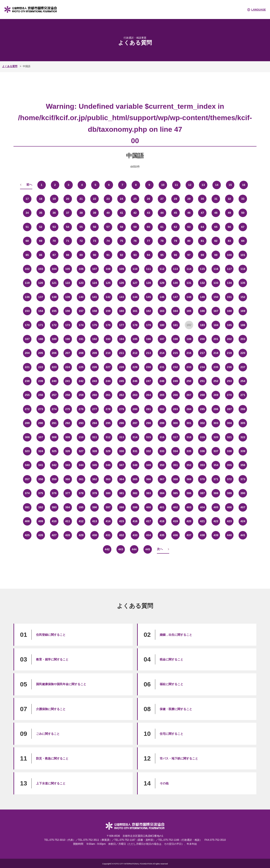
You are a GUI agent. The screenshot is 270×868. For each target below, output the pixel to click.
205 (41, 353)
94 (148, 255)
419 (175, 521)
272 (27, 409)
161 (135, 311)
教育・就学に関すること (52, 659)
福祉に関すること (171, 684)
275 (68, 409)
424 (243, 521)
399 (135, 507)
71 (68, 241)
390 (243, 493)
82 (216, 241)
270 (229, 395)
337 (216, 451)
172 (54, 325)
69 (41, 241)
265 (162, 395)
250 (189, 381)
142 (108, 297)
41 (121, 213)
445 (148, 549)
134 (229, 283)
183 (202, 325)
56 (95, 227)
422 (216, 521)
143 (121, 297)
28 (175, 199)
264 (148, 395)
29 (189, 199)
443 (121, 549)
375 (41, 493)
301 (189, 423)
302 (202, 423)
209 (95, 353)
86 (41, 255)
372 (229, 479)
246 (135, 381)
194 (121, 339)
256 (41, 395)
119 (27, 283)
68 (27, 241)
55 (81, 227)
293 (81, 423)
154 (41, 311)
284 (189, 409)
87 (54, 255)
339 (243, 451)
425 (27, 535)
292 (68, 423)
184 (216, 325)
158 (95, 311)
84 (243, 241)
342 (54, 465)
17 (27, 199)
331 (135, 451)
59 (135, 227)
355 (229, 465)
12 (190, 185)
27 (162, 199)
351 (175, 465)
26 (148, 199)
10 (163, 185)
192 (95, 339)
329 (108, 451)
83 (229, 241)
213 (148, 353)
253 (229, 381)
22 (95, 199)
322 (243, 437)
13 (203, 185)
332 (148, 451)
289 (27, 423)
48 (216, 213)
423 (229, 521)
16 (244, 185)
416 (135, 521)
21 (81, 199)
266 (175, 395)
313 (121, 437)
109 (121, 269)
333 (162, 451)
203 (243, 339)
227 (108, 367)
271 (243, 395)
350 (162, 465)
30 (202, 199)
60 (148, 227)
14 (217, 185)
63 (189, 227)
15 (230, 185)
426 (41, 535)
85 (27, 255)
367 (162, 479)
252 (216, 381)
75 (121, 241)
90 (95, 255)
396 (95, 507)
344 (81, 465)
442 (107, 549)
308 (54, 437)
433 (135, 535)
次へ (160, 549)
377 (68, 493)
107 (95, 269)
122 (68, 283)
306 (27, 437)
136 (27, 297)
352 (189, 465)
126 (121, 283)
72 (81, 241)
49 (229, 213)
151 (229, 297)
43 (148, 213)
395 (81, 507)
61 (162, 227)
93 (135, 255)
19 (54, 199)
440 (229, 535)
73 (95, 241)
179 (148, 325)
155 (54, 311)
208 (81, 353)
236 (229, 367)
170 (27, 325)
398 (121, 507)
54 (68, 227)
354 (216, 465)
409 (41, 521)
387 (202, 493)
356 (243, 465)
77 (148, 241)
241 (68, 381)
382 (135, 493)
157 (81, 311)
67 (243, 227)
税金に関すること (171, 659)
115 (202, 269)
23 (108, 199)
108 (108, 269)
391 (27, 507)
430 (95, 535)
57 (108, 227)
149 (202, 297)
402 (175, 507)
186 (243, 325)
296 (121, 423)
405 (216, 507)
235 (216, 367)
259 (81, 395)
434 (148, 535)
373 (243, 479)
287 (229, 409)
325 (54, 451)
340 (27, 465)
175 (95, 325)
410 (54, 521)
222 (41, 367)
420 (189, 521)
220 (243, 353)
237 (243, 367)
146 (162, 297)
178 (135, 325)
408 (27, 521)
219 (229, 353)
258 (68, 395)
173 (68, 325)
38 (81, 213)
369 (189, 479)
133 (216, 283)
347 (121, 465)
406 (229, 507)
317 (175, 437)
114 (189, 269)
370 (202, 479)
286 (216, 409)
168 (229, 311)
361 (81, 479)
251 (202, 381)
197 (162, 339)
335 (189, 451)
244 (108, 381)
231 (162, 367)
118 (243, 269)
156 (68, 311)
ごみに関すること (48, 734)
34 (27, 213)
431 (108, 535)
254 (243, 381)
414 (108, 521)
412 (81, 521)
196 (148, 339)
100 (229, 255)
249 (175, 381)
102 (27, 269)
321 (229, 437)
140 (81, 297)
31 (216, 199)
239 (41, 381)
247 (148, 381)
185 (229, 325)
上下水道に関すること (51, 783)
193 (108, 339)
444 (134, 549)
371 (216, 479)
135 (243, 283)
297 (135, 423)
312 (108, 437)
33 (243, 199)
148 (189, 297)
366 (148, 479)
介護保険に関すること (51, 709)
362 (95, 479)
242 (81, 381)
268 (202, 395)
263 (135, 395)
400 (148, 507)
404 (202, 507)
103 (41, 269)
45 (175, 213)
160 (121, 311)
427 (54, 535)
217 (202, 353)
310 (81, 437)
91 (108, 255)
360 (68, 479)
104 (54, 269)
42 (135, 213)
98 (202, 255)
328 (95, 451)
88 (68, 255)
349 (148, 465)
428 (68, 535)
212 (135, 353)
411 (68, 521)
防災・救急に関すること (52, 758)
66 (229, 227)
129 (162, 283)
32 (229, 199)
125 (108, 283)
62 (175, 227)
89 (81, 255)
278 (108, 409)
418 (162, 521)
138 (54, 297)
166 (202, 311)
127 (135, 283)
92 (121, 255)
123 (81, 283)
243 (95, 381)
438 (202, 535)
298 (148, 423)
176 (108, 325)
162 (148, 311)
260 (95, 395)
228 (121, 367)
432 (121, 535)
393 (54, 507)
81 (202, 241)
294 (95, 423)
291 (54, 423)
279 (121, 409)
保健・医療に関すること (176, 709)
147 (175, 297)
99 (216, 255)
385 (175, 493)
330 (121, 451)
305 (243, 423)
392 (41, 507)
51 (27, 227)
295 (108, 423)
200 (202, 339)
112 (162, 269)
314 (135, 437)
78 (162, 241)
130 (175, 283)
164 (175, 311)
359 (54, 479)
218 (216, 353)
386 (189, 493)
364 (121, 479)
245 (121, 381)
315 (148, 437)
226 (95, 367)
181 (175, 325)
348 (135, 465)
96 (175, 255)
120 (41, 283)
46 (189, 213)
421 (202, 521)
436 (175, 535)
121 (54, 283)
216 (189, 353)
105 (68, 269)
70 (54, 241)
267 (189, 395)
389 (229, 493)
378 (81, 493)
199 (189, 339)
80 (189, 241)
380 (108, 493)
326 (68, 451)
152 (243, 297)
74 (108, 241)
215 (175, 353)
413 (95, 521)
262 (121, 395)
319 (202, 437)
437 (189, 535)
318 (189, 437)
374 (27, 493)
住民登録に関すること (51, 635)
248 (162, 381)
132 (202, 283)
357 (27, 479)
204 (27, 353)
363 (108, 479)
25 (135, 199)
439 (216, 535)
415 (121, 521)
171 (41, 325)
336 (202, 451)
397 (108, 507)
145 (148, 297)
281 (148, 409)
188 (41, 339)
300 (175, 423)
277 (95, 409)
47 (202, 213)
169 (243, 311)
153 (27, 311)
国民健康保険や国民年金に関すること (61, 684)
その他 (164, 783)
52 (41, 227)
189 (54, 339)
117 (229, 269)
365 (135, 479)
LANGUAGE (259, 10)
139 (68, 297)
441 (243, 535)
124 (95, 283)
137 (41, 297)
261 (108, 395)
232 (175, 367)
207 (68, 353)
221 (27, 367)
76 (135, 241)
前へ (29, 185)
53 (54, 227)
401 (162, 507)
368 (175, 479)
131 (189, 283)
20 (68, 199)
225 (81, 367)
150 (216, 297)
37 (68, 213)
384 (162, 493)
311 (95, 437)
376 (54, 493)
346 (108, 465)
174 (81, 325)
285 (202, 409)
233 (189, 367)
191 (81, 339)
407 (243, 507)
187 (27, 339)
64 (202, 227)
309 (68, 437)
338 (229, 451)
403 (189, 507)
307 (41, 437)
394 (68, 507)
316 (162, 437)
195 (135, 339)
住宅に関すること (171, 734)
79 (175, 241)
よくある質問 (10, 66)
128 (148, 283)
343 (68, 465)
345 (95, 465)
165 (189, 311)
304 (229, 423)
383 (148, 493)
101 (243, 255)
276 (81, 409)
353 (202, 465)
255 (27, 395)
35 (41, 213)
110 (135, 269)
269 (216, 395)
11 (176, 185)
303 (216, 423)
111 (148, 269)
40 (108, 213)
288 (243, 409)
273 (41, 409)
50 (243, 213)
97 (189, 255)
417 (148, 521)
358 (41, 479)
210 (108, 353)
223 (54, 367)
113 (175, 269)
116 (216, 269)
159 (108, 311)
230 (148, 367)
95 (162, 255)
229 (135, 367)
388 (216, 493)
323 (27, 451)
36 (54, 213)
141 (95, 297)
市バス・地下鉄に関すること (179, 758)
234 (202, 367)
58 (121, 227)
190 (68, 339)
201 (216, 339)
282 (162, 409)
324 (41, 451)
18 (41, 199)
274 (54, 409)
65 (216, 227)
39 (95, 213)
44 (162, 213)
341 (41, 465)
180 (162, 325)
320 (216, 437)
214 (162, 353)
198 (175, 339)
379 (95, 493)
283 (175, 409)
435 (162, 535)
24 (121, 199)
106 (81, 269)
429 (81, 535)
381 (121, 493)
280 (135, 409)
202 (229, 339)
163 (162, 311)
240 (54, 381)
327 (81, 451)
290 (41, 423)
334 (175, 451)
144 (135, 297)
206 (54, 353)
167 (216, 311)
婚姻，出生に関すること (176, 635)
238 (27, 381)
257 (54, 395)
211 (121, 353)
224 (68, 367)
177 (121, 325)
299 (162, 423)
